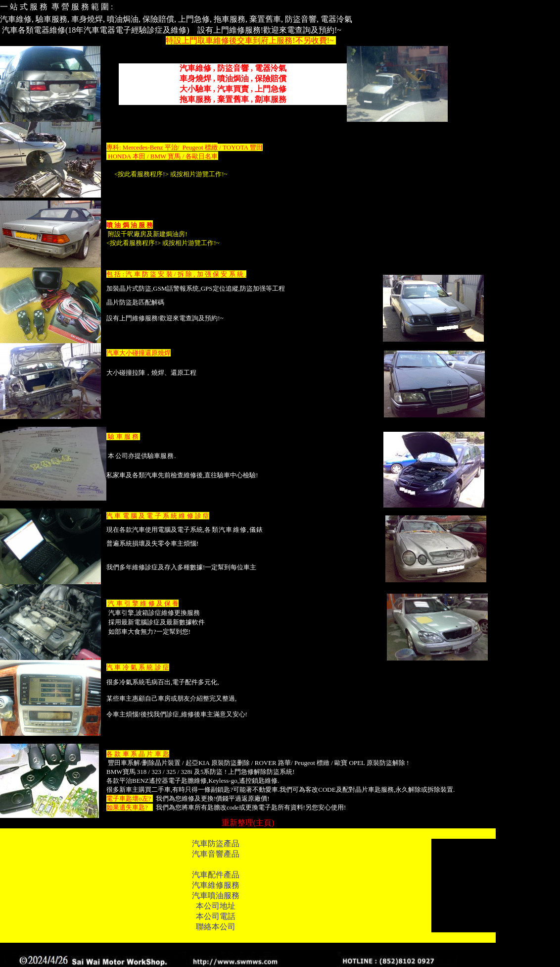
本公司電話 (216, 916)
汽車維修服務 (216, 885)
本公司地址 (216, 906)
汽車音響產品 (216, 854)
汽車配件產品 (216, 875)
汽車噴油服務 (216, 895)
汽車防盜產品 (216, 843)
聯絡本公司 (216, 927)
